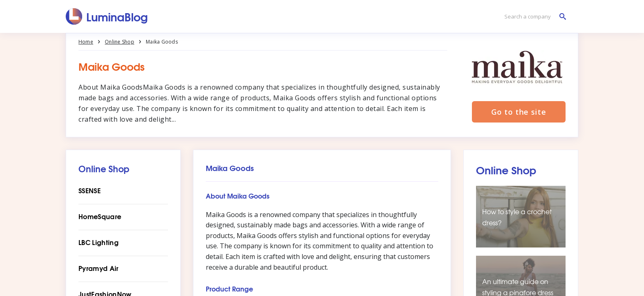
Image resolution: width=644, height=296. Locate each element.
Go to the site (519, 112)
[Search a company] (533, 17)
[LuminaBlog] (107, 16)
